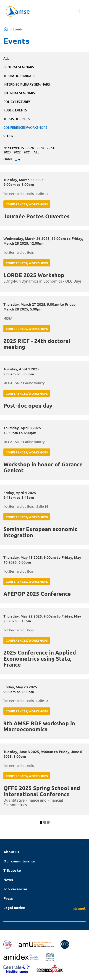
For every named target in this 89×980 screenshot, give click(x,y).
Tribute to (12, 870)
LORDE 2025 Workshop (34, 275)
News (8, 880)
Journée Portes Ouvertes (37, 216)
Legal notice (14, 907)
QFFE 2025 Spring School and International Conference (42, 791)
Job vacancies (16, 889)
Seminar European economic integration (40, 532)
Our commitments (19, 861)
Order (8, 159)
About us (11, 852)
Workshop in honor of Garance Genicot (43, 467)
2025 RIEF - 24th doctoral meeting (37, 344)
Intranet (79, 908)
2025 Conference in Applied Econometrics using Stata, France (40, 658)
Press (8, 898)
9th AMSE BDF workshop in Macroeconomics (39, 726)
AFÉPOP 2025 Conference (37, 594)
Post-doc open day (28, 405)
